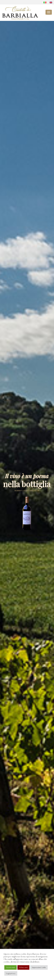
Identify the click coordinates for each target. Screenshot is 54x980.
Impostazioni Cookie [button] (39, 967)
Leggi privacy (11, 973)
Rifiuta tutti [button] (23, 967)
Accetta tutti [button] (11, 967)
